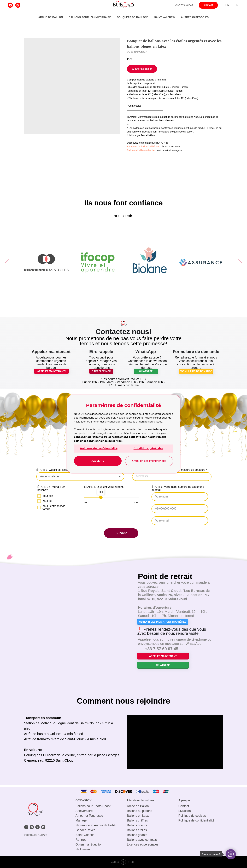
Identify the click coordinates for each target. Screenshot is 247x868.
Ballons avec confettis (142, 840)
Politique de (186, 816)
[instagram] (18, 5)
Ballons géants (137, 835)
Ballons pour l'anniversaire (90, 17)
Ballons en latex (138, 816)
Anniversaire (84, 811)
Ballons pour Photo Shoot (93, 806)
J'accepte (98, 461)
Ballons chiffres (137, 820)
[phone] (180, 509)
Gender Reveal (86, 830)
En (227, 5)
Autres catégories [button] (195, 17)
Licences (133, 844)
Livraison (185, 811)
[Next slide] (240, 263)
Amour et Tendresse (89, 816)
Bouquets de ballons (133, 17)
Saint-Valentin (85, 835)
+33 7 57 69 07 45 (184, 5)
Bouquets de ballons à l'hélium (143, 147)
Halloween (83, 849)
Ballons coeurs (137, 825)
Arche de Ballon (51, 17)
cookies (201, 816)
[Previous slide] (7, 263)
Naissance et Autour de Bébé (95, 825)
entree (82, 840)
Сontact (184, 806)
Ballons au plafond (140, 811)
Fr (237, 5)
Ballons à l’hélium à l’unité (141, 150)
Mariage (81, 820)
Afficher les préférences (149, 461)
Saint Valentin (165, 17)
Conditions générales (148, 448)
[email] (180, 521)
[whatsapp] (10, 5)
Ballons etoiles (137, 830)
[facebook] (26, 827)
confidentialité (205, 820)
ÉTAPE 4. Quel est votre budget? (104, 487)
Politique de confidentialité (99, 448)
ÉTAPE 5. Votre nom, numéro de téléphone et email (178, 488)
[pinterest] (37, 827)
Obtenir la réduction (89, 844)
